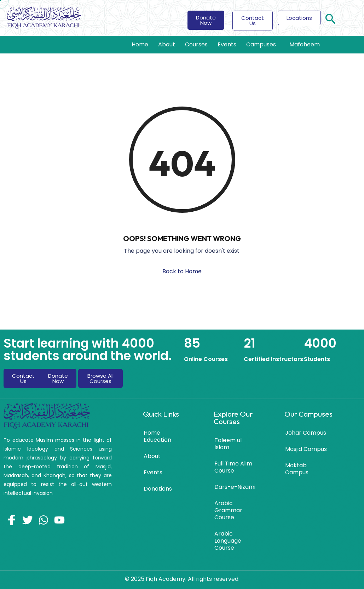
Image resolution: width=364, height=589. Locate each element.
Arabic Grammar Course (228, 510)
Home (140, 44)
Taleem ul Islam (228, 444)
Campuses (263, 44)
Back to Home (182, 271)
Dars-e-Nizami (235, 487)
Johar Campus (306, 433)
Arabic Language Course (228, 541)
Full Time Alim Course (233, 467)
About (167, 44)
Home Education (157, 436)
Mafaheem (305, 44)
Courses (196, 44)
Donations (158, 489)
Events (227, 44)
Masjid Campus (306, 449)
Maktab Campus (297, 469)
